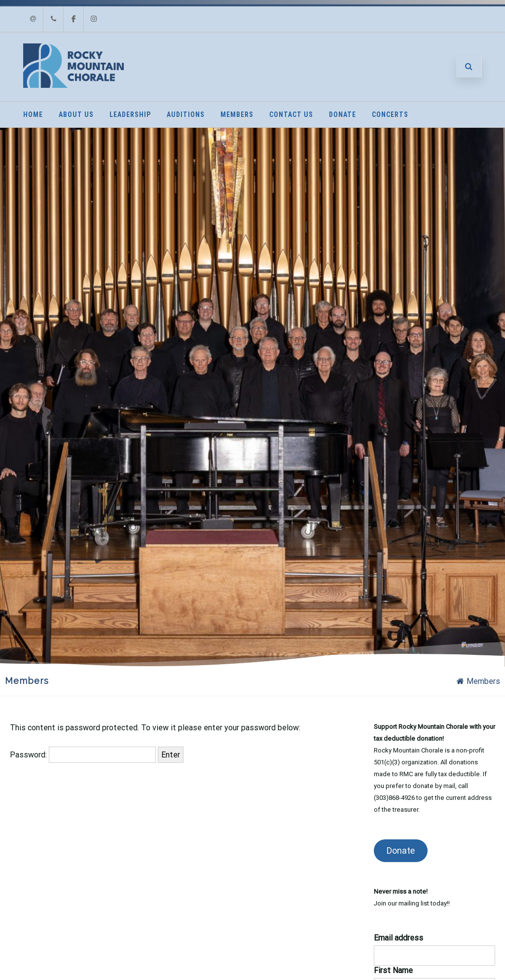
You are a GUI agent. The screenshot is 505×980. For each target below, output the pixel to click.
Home (33, 114)
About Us (76, 114)
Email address (398, 938)
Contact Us (291, 114)
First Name (393, 970)
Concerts (390, 114)
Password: (83, 755)
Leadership (130, 114)
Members (237, 114)
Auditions (186, 114)
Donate (343, 114)
